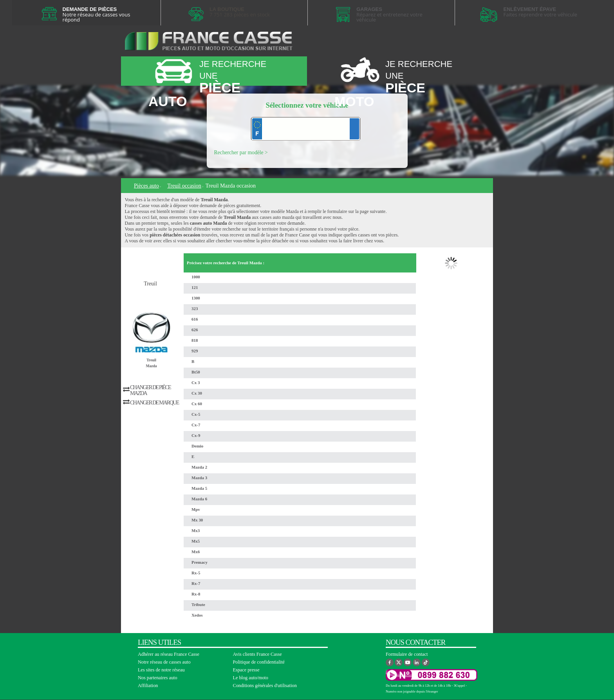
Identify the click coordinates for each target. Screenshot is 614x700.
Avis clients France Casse (257, 654)
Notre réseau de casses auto (164, 662)
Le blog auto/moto (251, 678)
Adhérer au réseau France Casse (169, 654)
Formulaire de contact (407, 654)
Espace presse (246, 670)
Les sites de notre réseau (161, 670)
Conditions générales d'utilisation (265, 686)
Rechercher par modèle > (241, 152)
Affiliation (148, 686)
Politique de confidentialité (259, 662)
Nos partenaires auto (158, 678)
